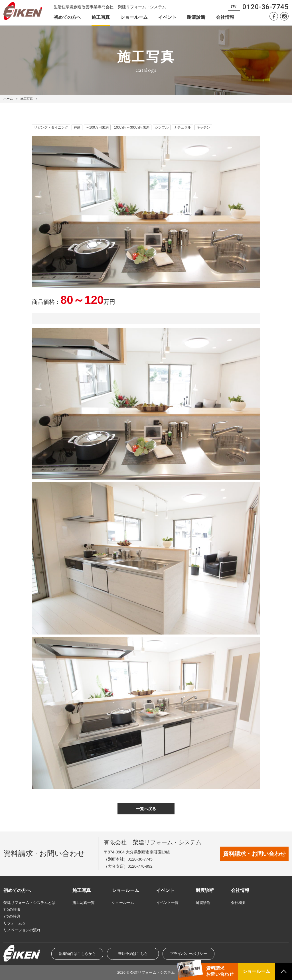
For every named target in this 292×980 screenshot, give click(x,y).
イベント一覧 (167, 903)
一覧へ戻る (146, 809)
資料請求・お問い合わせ (254, 854)
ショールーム (134, 17)
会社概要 (238, 903)
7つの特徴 (12, 909)
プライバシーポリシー (188, 954)
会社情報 (225, 17)
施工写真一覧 (84, 903)
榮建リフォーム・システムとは (29, 903)
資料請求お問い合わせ (220, 971)
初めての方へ (67, 17)
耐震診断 (196, 17)
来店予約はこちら (133, 954)
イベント (167, 17)
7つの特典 (12, 916)
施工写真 (101, 17)
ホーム (8, 99)
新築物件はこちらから (77, 954)
